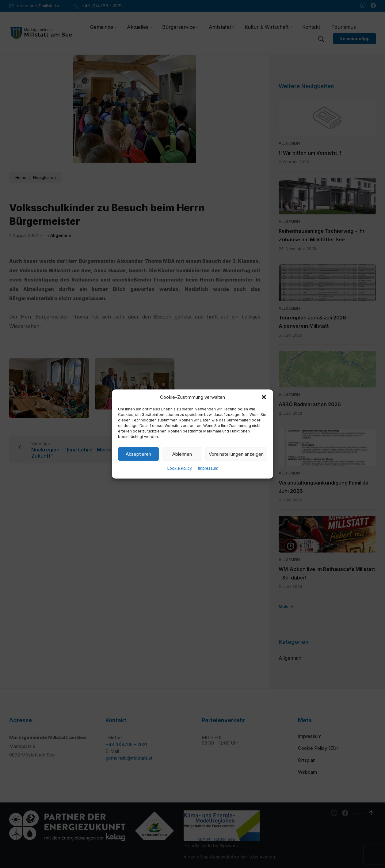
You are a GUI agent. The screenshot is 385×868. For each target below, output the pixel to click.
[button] (264, 397)
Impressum (208, 468)
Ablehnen (182, 454)
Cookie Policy (179, 468)
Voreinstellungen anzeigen (236, 454)
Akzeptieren (138, 454)
